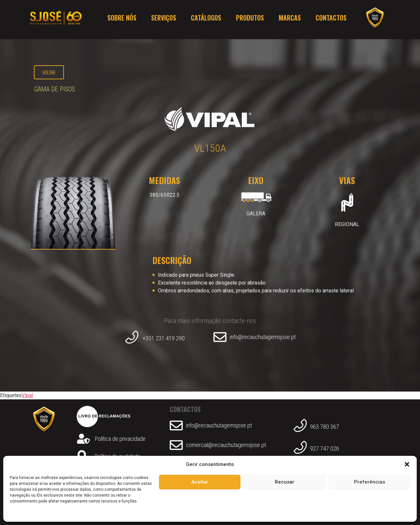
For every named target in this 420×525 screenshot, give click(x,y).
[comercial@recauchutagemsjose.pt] (176, 445)
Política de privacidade (120, 439)
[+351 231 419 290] (132, 338)
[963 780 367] (300, 427)
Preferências (370, 482)
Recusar (285, 482)
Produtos (250, 20)
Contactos (331, 20)
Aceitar (200, 482)
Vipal (27, 395)
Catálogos (206, 20)
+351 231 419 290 (164, 338)
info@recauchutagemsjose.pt (263, 337)
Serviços (164, 20)
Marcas (290, 20)
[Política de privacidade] (83, 439)
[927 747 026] (300, 448)
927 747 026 (325, 448)
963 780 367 (325, 427)
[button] (407, 464)
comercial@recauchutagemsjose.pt (226, 445)
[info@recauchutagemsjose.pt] (220, 337)
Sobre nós (122, 20)
